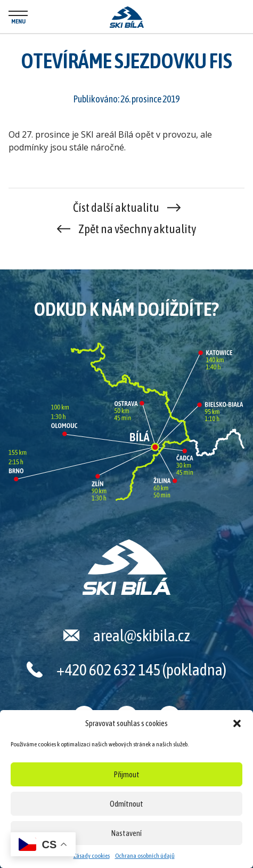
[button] (237, 723)
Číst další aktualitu (116, 208)
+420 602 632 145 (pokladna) (141, 670)
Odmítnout (127, 804)
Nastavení (127, 833)
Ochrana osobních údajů (145, 856)
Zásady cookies (92, 856)
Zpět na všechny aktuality (137, 229)
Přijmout (127, 774)
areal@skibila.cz (142, 635)
